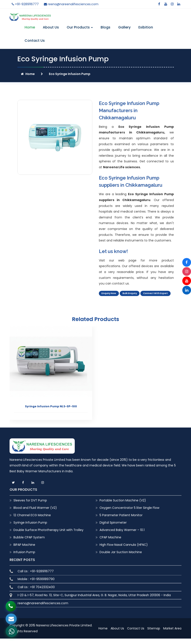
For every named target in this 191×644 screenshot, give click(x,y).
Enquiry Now (110, 294)
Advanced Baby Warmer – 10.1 (122, 535)
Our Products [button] (80, 27)
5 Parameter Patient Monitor (121, 521)
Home (30, 27)
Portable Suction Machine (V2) (123, 506)
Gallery (124, 27)
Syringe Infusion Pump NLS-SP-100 (51, 412)
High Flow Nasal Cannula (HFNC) (124, 550)
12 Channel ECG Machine (32, 521)
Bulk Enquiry (132, 294)
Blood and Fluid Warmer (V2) (35, 513)
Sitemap (154, 634)
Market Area (172, 634)
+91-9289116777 (25, 4)
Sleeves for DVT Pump (30, 506)
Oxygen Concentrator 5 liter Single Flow (129, 513)
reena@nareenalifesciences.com (71, 4)
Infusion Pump (24, 558)
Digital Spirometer (113, 528)
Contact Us (35, 41)
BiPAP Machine (24, 550)
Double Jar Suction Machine (121, 558)
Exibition (146, 27)
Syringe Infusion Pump (30, 528)
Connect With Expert (115, 300)
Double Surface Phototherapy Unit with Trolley (48, 535)
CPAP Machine (110, 543)
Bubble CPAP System (29, 543)
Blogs (105, 27)
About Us (51, 27)
